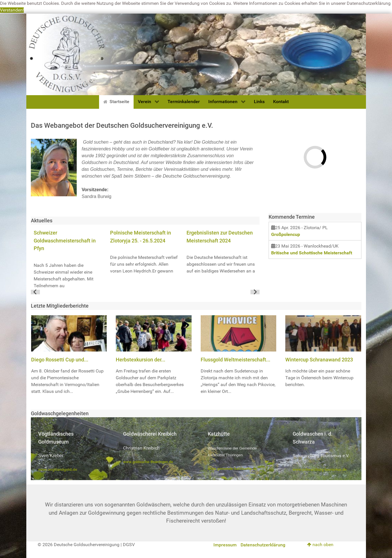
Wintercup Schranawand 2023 (319, 360)
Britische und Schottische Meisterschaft (312, 253)
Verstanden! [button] (12, 10)
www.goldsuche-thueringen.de (148, 462)
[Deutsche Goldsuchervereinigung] (196, 54)
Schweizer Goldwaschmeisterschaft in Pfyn (65, 240)
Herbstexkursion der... (141, 360)
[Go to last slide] (35, 292)
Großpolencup (286, 234)
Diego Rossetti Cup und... (60, 360)
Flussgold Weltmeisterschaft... (235, 360)
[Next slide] (255, 292)
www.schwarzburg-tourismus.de (320, 469)
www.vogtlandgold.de (58, 469)
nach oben (320, 545)
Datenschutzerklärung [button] (369, 3)
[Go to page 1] (145, 292)
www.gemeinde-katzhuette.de (232, 469)
